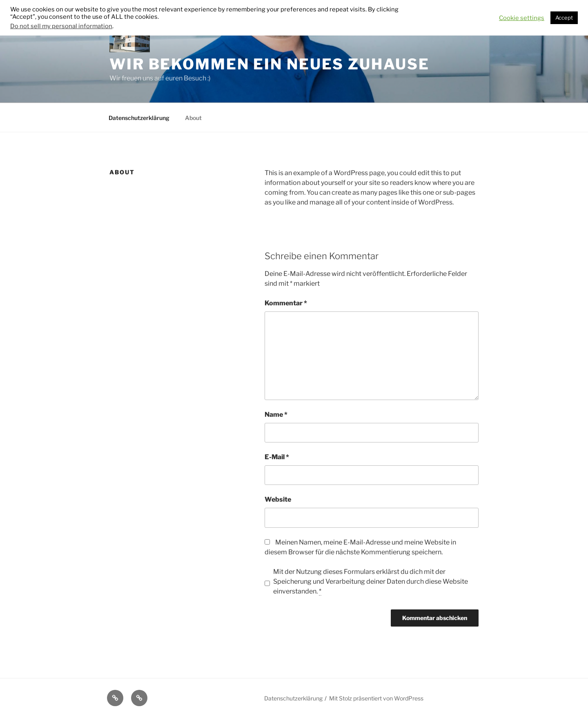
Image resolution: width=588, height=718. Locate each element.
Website (278, 499)
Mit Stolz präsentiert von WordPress (376, 698)
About (193, 118)
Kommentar (286, 303)
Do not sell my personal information (61, 26)
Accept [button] (564, 18)
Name (276, 415)
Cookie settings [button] (522, 18)
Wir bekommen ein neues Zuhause (269, 64)
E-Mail (277, 457)
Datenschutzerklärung (139, 118)
